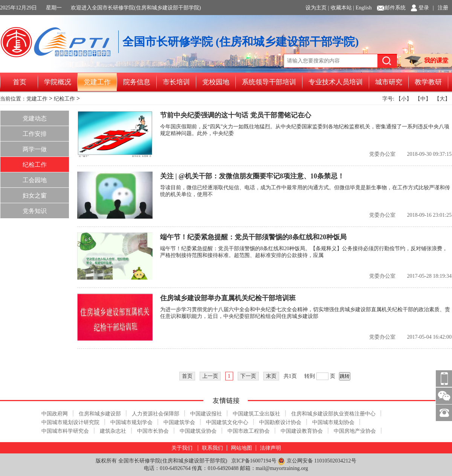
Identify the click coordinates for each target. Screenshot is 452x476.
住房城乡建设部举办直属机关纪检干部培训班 (228, 298)
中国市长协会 (153, 431)
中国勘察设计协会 (280, 422)
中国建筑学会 (179, 422)
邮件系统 (395, 8)
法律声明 (270, 448)
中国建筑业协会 (198, 431)
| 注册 (441, 8)
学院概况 (58, 82)
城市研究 (389, 82)
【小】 (404, 99)
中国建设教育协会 (302, 431)
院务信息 (137, 82)
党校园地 (216, 82)
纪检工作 (64, 99)
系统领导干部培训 (269, 82)
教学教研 (428, 82)
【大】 (442, 99)
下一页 (248, 376)
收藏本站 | (342, 8)
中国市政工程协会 (249, 431)
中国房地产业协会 (355, 431)
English (364, 8)
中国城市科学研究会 (65, 431)
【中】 (423, 99)
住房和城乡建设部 (100, 414)
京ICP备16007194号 (254, 461)
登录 (424, 8)
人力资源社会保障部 (156, 414)
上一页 (210, 376)
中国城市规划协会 (333, 422)
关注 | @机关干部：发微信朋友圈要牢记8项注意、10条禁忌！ (252, 176)
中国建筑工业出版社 (257, 414)
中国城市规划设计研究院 (70, 422)
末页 (271, 376)
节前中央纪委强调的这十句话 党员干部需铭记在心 (236, 115)
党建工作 (97, 82)
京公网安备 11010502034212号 (317, 461)
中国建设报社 (206, 414)
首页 (20, 82)
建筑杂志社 (113, 431)
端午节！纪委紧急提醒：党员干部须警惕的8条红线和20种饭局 (253, 237)
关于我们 (182, 448)
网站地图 (241, 448)
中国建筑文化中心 (227, 422)
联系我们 (212, 448)
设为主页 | (317, 8)
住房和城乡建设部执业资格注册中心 (333, 414)
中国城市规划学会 (131, 422)
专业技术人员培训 (336, 82)
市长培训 (176, 82)
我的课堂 (426, 61)
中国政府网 (55, 414)
